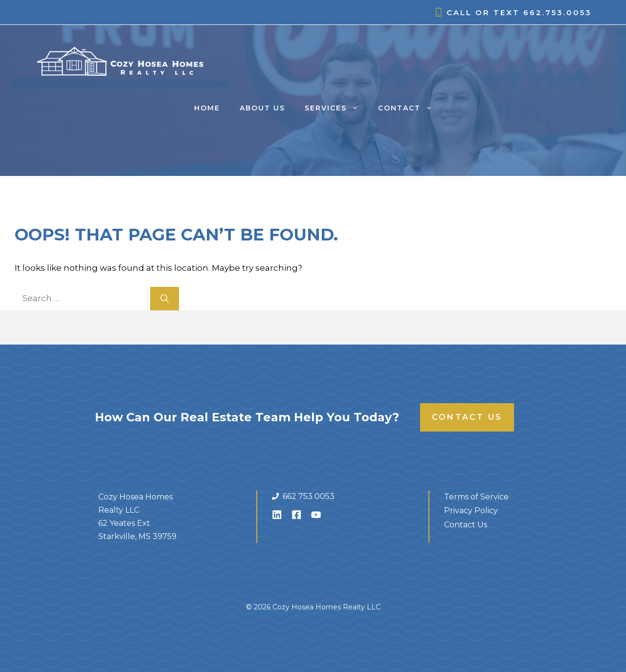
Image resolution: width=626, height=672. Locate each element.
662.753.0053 (558, 12)
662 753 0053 (309, 496)
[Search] (165, 299)
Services (336, 108)
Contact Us (467, 417)
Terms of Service (476, 497)
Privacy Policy (471, 510)
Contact (410, 108)
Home (207, 108)
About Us (262, 108)
